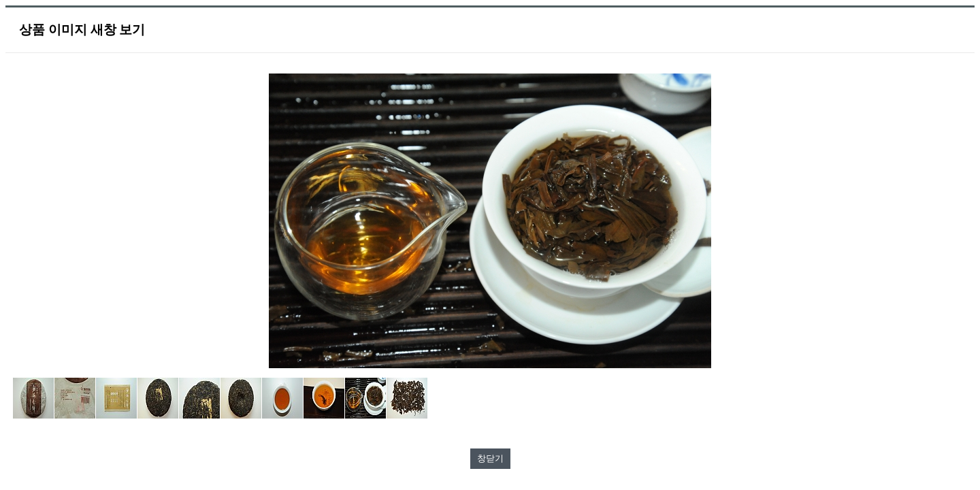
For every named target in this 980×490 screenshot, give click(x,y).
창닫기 (490, 458)
